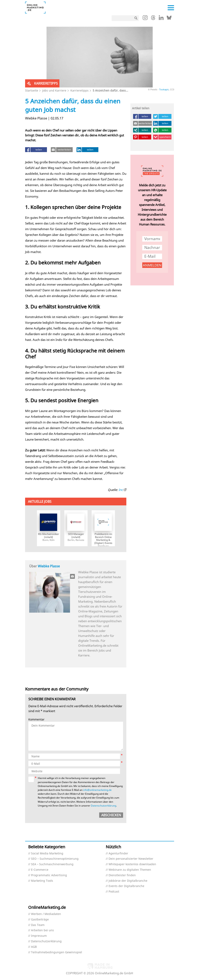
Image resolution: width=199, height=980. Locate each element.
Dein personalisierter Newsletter (131, 859)
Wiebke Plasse (49, 566)
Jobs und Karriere (54, 90)
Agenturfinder (118, 853)
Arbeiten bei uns (42, 930)
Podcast (114, 892)
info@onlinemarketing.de (97, 790)
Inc (121, 490)
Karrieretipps (79, 90)
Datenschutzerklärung (103, 806)
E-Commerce (40, 870)
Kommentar (36, 720)
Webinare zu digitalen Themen (130, 870)
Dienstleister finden (122, 875)
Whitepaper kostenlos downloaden (132, 864)
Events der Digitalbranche (126, 886)
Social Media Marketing (47, 853)
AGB (34, 947)
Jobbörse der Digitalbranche (128, 881)
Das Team (38, 925)
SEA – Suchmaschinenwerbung (52, 864)
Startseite (32, 90)
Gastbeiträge (40, 920)
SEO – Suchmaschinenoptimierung (55, 859)
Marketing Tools (42, 881)
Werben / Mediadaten (46, 914)
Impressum (39, 936)
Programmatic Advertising (49, 875)
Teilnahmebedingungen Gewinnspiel (57, 952)
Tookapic (164, 89)
